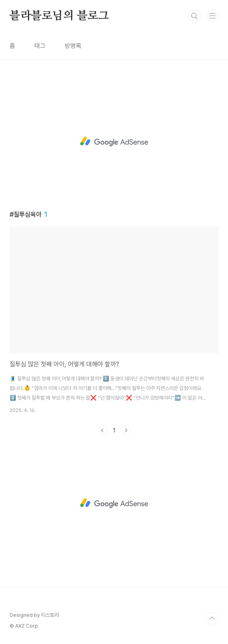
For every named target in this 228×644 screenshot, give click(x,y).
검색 (194, 16)
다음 (126, 430)
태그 (40, 46)
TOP (212, 618)
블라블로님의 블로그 (59, 16)
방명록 (73, 46)
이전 (103, 430)
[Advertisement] (114, 142)
